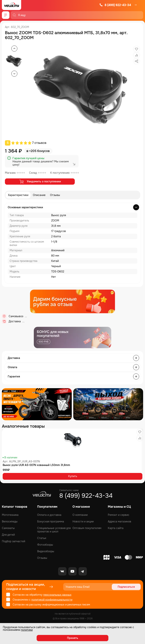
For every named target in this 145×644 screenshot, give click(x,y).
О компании (80, 515)
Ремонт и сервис (119, 515)
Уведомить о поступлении (40, 181)
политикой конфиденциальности (52, 600)
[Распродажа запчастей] (37, 404)
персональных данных (57, 595)
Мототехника (10, 515)
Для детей (8, 535)
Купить (73, 476)
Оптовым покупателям (87, 528)
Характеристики (18, 195)
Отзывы (55, 195)
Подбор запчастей (13, 541)
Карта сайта (116, 528)
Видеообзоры (46, 551)
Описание (39, 195)
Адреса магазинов (120, 521)
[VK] (62, 571)
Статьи (42, 538)
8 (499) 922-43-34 (115, 5)
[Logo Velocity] (12, 5)
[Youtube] (72, 571)
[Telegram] (83, 571)
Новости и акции (83, 521)
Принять (73, 638)
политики (27, 630)
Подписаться (126, 587)
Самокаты (8, 528)
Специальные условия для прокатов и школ (54, 530)
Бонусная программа (51, 521)
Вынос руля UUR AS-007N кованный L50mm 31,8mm (36, 465)
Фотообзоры (45, 545)
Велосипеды (10, 521)
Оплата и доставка (49, 515)
